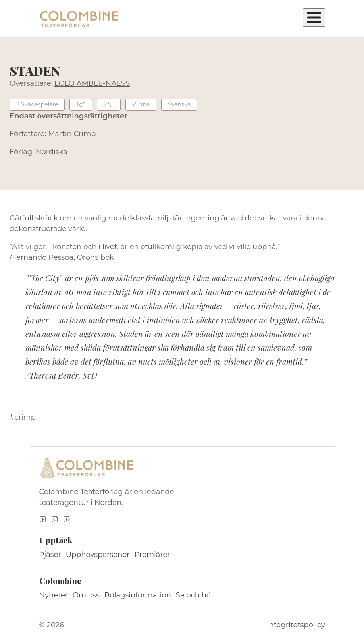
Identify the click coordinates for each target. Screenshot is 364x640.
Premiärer (152, 555)
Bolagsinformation (138, 595)
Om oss (86, 595)
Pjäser (50, 555)
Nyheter (54, 595)
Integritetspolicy (296, 625)
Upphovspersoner (98, 555)
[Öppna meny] (314, 17)
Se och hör (195, 595)
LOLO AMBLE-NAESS (92, 83)
